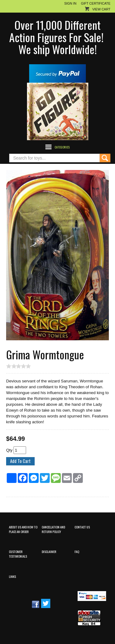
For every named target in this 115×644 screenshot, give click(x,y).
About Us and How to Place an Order (23, 529)
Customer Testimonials (18, 554)
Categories (62, 147)
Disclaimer (49, 551)
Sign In (70, 3)
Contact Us (82, 527)
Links (12, 576)
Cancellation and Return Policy (53, 529)
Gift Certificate (96, 3)
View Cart (101, 9)
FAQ (77, 551)
